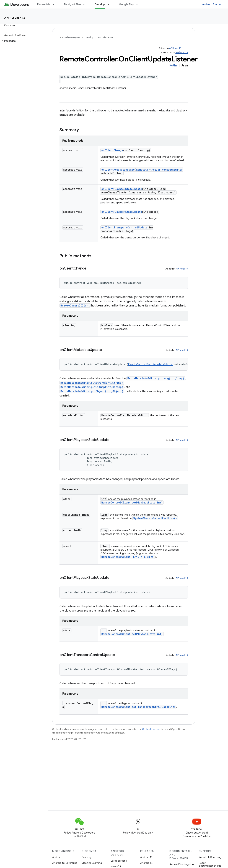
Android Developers (70, 37)
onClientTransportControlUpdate (124, 227)
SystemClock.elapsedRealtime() (155, 518)
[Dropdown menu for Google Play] (139, 4)
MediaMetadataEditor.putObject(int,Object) (92, 391)
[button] (23, 41)
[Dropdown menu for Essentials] (55, 4)
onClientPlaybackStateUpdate (122, 189)
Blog (155, 4)
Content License (151, 729)
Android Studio (212, 4)
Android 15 (146, 857)
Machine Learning (92, 863)
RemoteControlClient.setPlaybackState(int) (132, 502)
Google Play (126, 4)
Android (57, 857)
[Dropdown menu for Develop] (110, 4)
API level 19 (175, 48)
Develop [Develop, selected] (100, 4)
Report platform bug (210, 857)
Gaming (86, 857)
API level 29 (182, 52)
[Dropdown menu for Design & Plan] (85, 4)
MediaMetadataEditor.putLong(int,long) (156, 378)
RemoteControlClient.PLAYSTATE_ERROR (128, 557)
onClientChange (112, 150)
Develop (89, 37)
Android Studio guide (182, 864)
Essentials (44, 4)
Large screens (119, 861)
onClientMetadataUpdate (118, 170)
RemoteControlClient (75, 305)
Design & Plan (72, 4)
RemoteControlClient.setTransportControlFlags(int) (138, 707)
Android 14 (146, 863)
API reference (15, 18)
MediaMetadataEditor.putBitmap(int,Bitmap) (92, 387)
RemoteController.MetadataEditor (159, 170)
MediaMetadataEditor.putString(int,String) (92, 383)
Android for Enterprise (65, 863)
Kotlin (173, 66)
